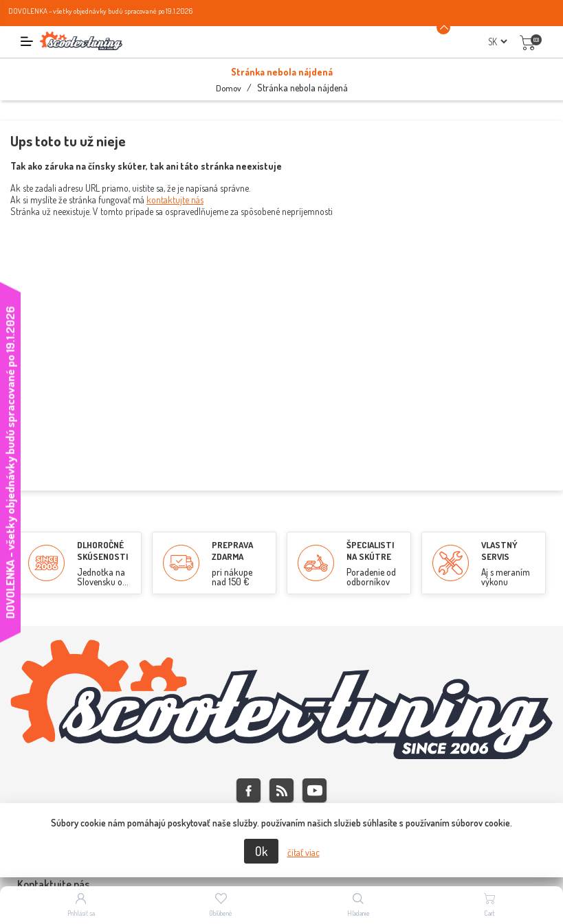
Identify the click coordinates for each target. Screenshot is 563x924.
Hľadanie (358, 913)
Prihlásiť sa (81, 913)
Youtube (314, 790)
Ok (261, 851)
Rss (281, 790)
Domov (229, 88)
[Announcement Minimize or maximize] (443, 27)
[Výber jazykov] (497, 42)
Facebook (249, 790)
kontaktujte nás (175, 200)
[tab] (281, 884)
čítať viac (303, 852)
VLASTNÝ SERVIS (499, 551)
